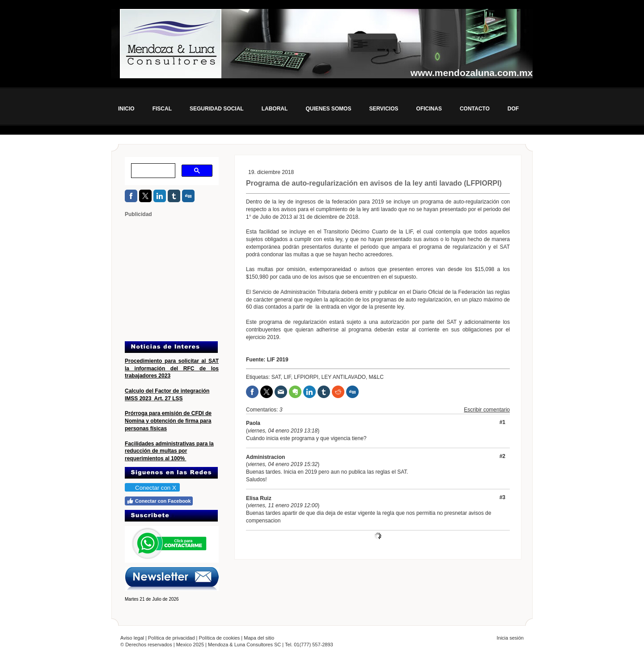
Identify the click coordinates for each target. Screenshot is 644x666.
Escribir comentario (487, 410)
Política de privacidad (172, 638)
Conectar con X (152, 488)
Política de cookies (220, 638)
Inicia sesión (510, 638)
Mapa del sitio (259, 638)
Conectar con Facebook (159, 501)
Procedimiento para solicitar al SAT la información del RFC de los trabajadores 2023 (172, 369)
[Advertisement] (181, 279)
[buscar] (152, 171)
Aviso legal (132, 638)
